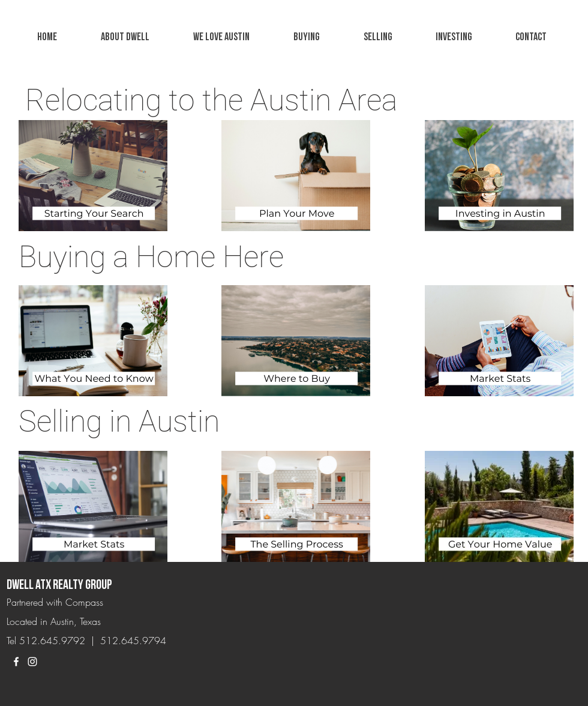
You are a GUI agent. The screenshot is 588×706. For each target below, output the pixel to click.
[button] (221, 37)
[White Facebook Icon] (16, 662)
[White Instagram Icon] (32, 662)
